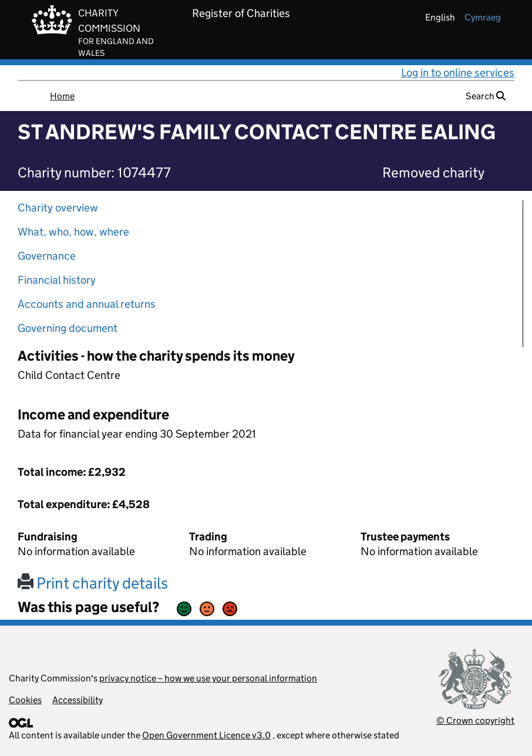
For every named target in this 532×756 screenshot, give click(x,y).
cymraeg (483, 17)
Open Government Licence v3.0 (206, 735)
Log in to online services (458, 73)
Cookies (25, 700)
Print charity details (93, 583)
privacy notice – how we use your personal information (208, 678)
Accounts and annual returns (87, 304)
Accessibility (78, 700)
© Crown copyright (475, 720)
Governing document (68, 328)
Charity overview (58, 208)
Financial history (57, 280)
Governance (47, 256)
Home (62, 96)
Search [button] (486, 96)
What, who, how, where (73, 232)
